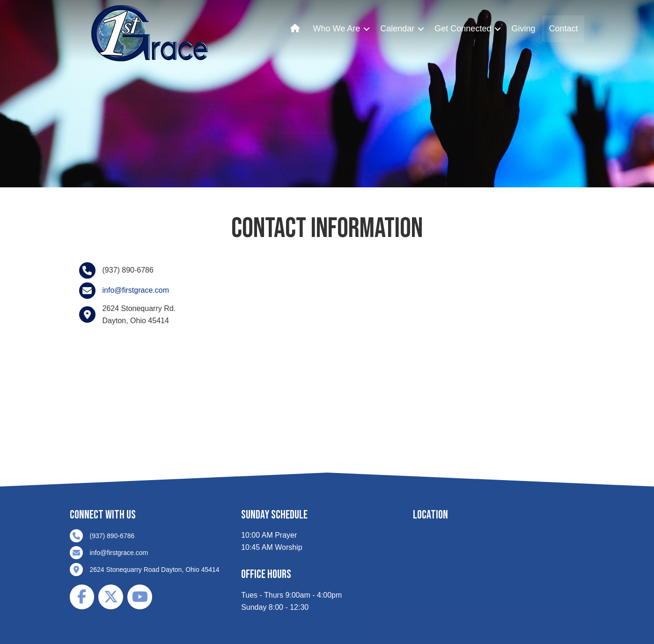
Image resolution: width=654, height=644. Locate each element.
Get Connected (463, 29)
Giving (523, 29)
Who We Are (337, 29)
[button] (367, 29)
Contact (563, 29)
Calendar (397, 29)
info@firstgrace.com (136, 290)
